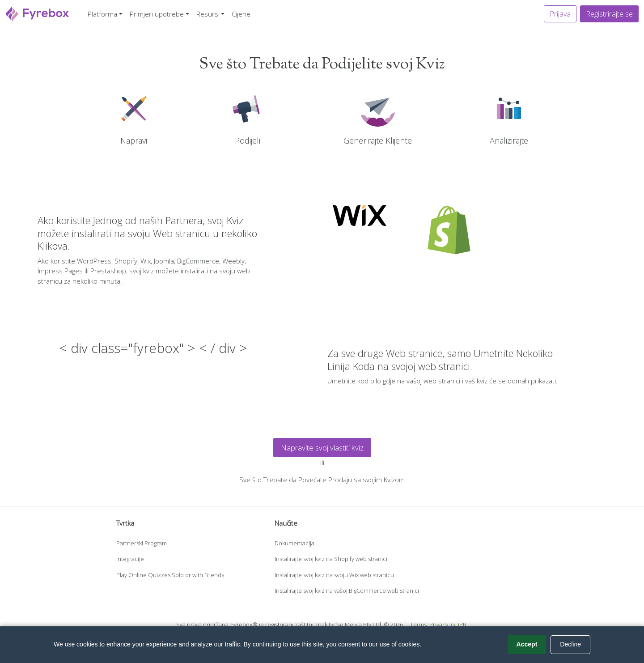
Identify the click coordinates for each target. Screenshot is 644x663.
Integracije (130, 559)
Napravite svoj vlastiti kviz (322, 448)
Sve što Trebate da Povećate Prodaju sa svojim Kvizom (322, 480)
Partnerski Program (142, 543)
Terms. (419, 625)
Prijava (560, 14)
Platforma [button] (102, 14)
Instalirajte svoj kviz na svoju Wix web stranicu (334, 575)
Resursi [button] (208, 14)
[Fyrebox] (38, 13)
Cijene (241, 14)
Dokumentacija (294, 543)
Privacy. (439, 625)
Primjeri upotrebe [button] (157, 14)
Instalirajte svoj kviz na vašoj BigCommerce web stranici (347, 591)
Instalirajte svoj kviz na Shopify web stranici (331, 559)
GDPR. (459, 625)
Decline (570, 644)
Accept (527, 644)
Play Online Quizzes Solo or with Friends (170, 575)
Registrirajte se (609, 14)
